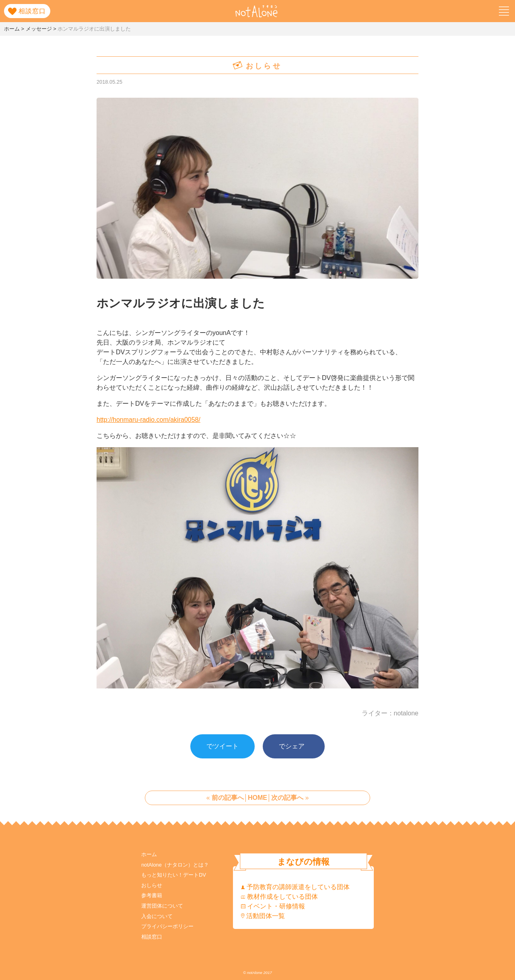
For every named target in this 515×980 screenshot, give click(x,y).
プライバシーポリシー (167, 926)
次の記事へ (287, 798)
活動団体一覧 (263, 916)
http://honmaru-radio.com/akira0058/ (148, 420)
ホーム (149, 854)
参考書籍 (152, 895)
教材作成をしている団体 (279, 897)
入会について (157, 916)
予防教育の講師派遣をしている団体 (295, 887)
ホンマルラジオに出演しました (181, 303)
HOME (257, 798)
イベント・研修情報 (273, 906)
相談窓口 (152, 937)
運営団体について (162, 906)
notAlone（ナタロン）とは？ (175, 865)
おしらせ (152, 885)
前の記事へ (228, 798)
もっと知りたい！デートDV (174, 875)
